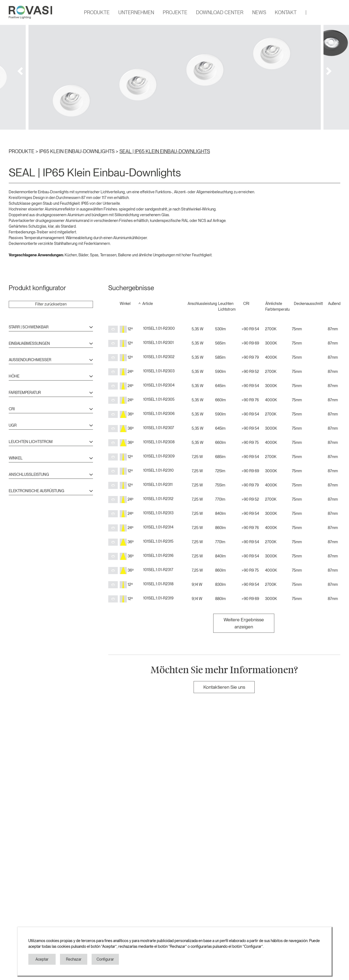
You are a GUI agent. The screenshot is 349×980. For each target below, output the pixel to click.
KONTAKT (286, 12)
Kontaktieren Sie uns (224, 687)
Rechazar (74, 959)
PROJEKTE (175, 12)
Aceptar (42, 959)
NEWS (259, 12)
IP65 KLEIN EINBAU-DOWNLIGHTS (77, 151)
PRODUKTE (97, 12)
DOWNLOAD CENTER (220, 12)
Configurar (105, 959)
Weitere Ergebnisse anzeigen (244, 623)
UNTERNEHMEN (136, 12)
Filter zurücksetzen (51, 304)
